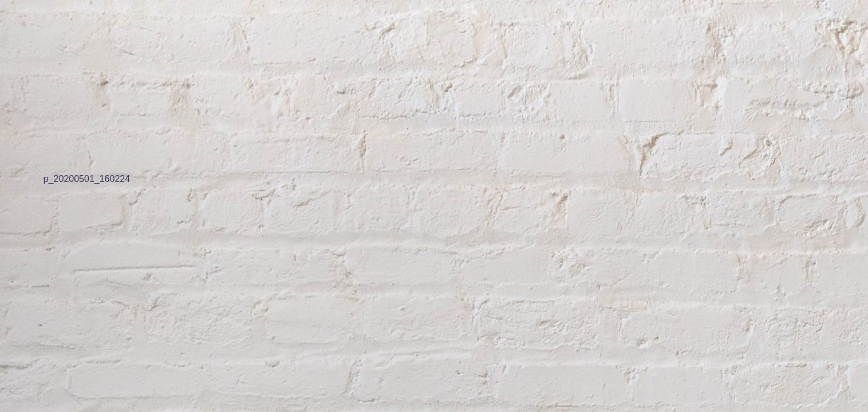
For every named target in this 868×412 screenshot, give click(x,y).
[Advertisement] (344, 80)
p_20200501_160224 (87, 179)
